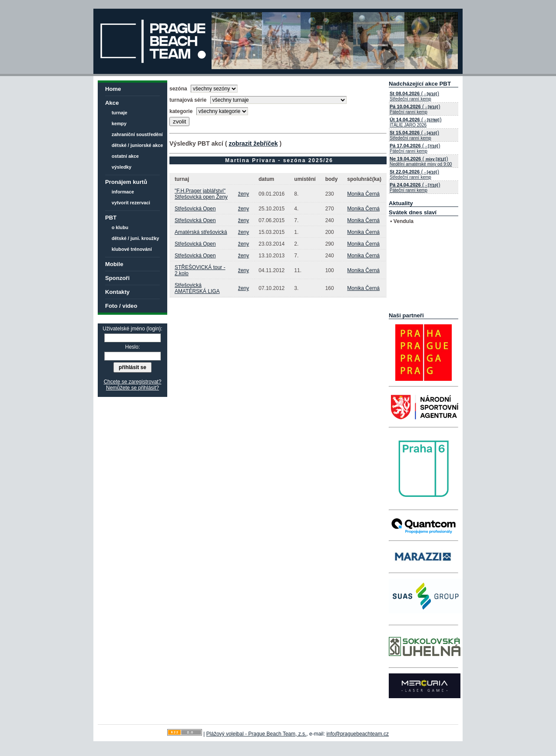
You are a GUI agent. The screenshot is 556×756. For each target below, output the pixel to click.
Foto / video (121, 306)
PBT (111, 218)
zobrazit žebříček (253, 143)
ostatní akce (125, 156)
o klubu (120, 227)
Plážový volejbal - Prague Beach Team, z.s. (256, 734)
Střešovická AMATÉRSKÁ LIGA (197, 288)
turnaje (119, 113)
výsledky (122, 167)
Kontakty (117, 292)
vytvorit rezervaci (131, 203)
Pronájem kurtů (126, 182)
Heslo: (132, 347)
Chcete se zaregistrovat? (133, 382)
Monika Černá (363, 194)
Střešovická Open (195, 209)
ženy (243, 194)
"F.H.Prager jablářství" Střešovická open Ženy (201, 194)
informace (123, 192)
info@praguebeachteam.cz (357, 734)
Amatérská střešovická (201, 232)
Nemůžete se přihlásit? (132, 388)
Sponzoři (117, 278)
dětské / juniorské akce (137, 145)
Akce (112, 103)
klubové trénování (132, 249)
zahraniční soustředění (137, 134)
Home (113, 89)
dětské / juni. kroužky (135, 238)
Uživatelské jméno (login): (132, 329)
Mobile (114, 264)
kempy (119, 123)
